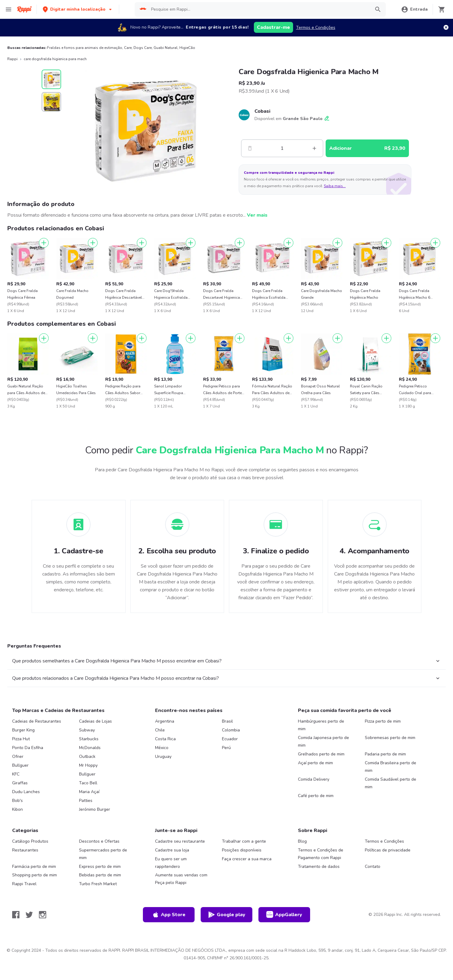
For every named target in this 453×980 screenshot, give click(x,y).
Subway (87, 730)
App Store (169, 915)
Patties (86, 801)
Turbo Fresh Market (98, 884)
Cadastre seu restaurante (180, 841)
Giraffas (20, 783)
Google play (227, 915)
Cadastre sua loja (172, 850)
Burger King (23, 730)
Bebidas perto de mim (100, 875)
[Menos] (250, 148)
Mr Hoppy (88, 765)
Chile (160, 730)
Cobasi (262, 111)
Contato (373, 867)
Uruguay (163, 756)
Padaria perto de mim (385, 754)
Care (128, 48)
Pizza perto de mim (383, 721)
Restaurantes (25, 850)
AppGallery (284, 915)
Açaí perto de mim (315, 763)
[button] (78, 9)
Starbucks (89, 739)
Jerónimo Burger (95, 809)
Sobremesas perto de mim (390, 738)
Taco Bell (88, 783)
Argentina (165, 721)
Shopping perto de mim (35, 875)
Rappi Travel (24, 884)
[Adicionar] (44, 243)
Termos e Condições (316, 28)
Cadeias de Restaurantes (37, 721)
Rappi (12, 59)
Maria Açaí (89, 792)
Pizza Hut (21, 739)
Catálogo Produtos (30, 841)
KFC (16, 774)
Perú (226, 748)
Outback (87, 756)
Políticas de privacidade (388, 850)
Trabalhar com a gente (244, 841)
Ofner (18, 756)
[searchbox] (259, 9)
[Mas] (314, 148)
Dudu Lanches (26, 792)
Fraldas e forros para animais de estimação (85, 48)
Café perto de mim (316, 796)
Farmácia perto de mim (34, 867)
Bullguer (20, 765)
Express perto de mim (100, 867)
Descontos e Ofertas (99, 841)
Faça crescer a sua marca (247, 859)
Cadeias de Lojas (95, 721)
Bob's (17, 801)
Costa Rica (165, 739)
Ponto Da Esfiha (28, 748)
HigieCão (187, 48)
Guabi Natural (166, 48)
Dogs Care (143, 48)
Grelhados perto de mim (321, 754)
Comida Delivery (314, 779)
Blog (302, 841)
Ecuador (230, 739)
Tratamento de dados (319, 867)
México (162, 748)
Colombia (231, 730)
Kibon (17, 809)
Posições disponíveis (242, 850)
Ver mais (257, 215)
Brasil (227, 721)
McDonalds (90, 748)
